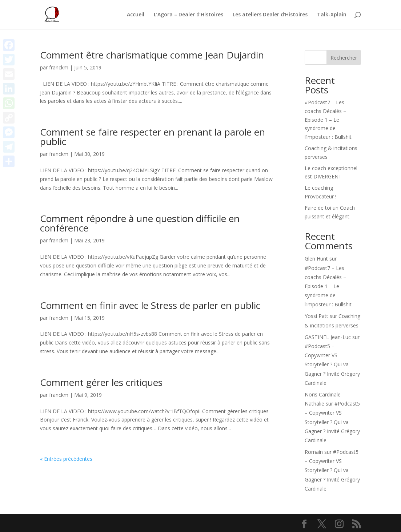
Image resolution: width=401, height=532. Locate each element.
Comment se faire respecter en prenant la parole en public (153, 137)
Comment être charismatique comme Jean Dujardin (152, 55)
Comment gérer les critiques (101, 382)
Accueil (136, 15)
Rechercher (344, 58)
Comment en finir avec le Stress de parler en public (150, 305)
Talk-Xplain (332, 15)
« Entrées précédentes (66, 459)
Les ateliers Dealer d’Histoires (270, 15)
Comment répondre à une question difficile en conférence (140, 223)
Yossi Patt (316, 316)
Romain (314, 452)
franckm (59, 67)
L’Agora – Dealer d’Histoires (189, 15)
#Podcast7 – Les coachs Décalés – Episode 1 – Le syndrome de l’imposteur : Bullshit (328, 120)
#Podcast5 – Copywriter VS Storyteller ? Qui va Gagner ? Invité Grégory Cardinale (332, 364)
